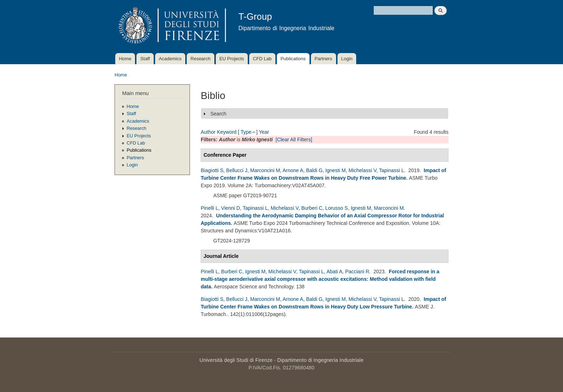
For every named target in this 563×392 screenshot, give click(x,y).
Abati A (334, 271)
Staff (145, 59)
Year (264, 132)
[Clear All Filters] (294, 140)
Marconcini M (265, 170)
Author (208, 132)
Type (246, 132)
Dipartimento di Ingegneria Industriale (320, 360)
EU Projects (232, 59)
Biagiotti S (212, 170)
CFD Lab (262, 59)
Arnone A (293, 170)
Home (125, 59)
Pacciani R (357, 271)
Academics (170, 59)
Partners (323, 59)
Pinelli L (210, 208)
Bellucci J (237, 170)
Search (218, 114)
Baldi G (314, 170)
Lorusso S (337, 208)
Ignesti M (336, 170)
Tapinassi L (392, 170)
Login (347, 59)
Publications (293, 59)
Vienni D (231, 208)
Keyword (227, 132)
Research (201, 59)
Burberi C (312, 208)
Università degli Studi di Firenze (236, 360)
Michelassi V (362, 170)
